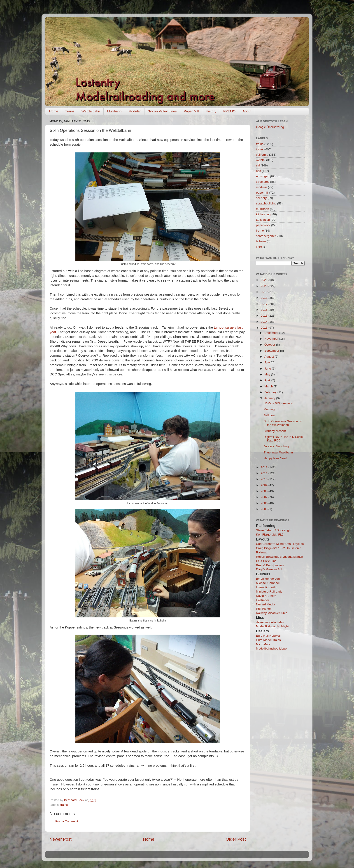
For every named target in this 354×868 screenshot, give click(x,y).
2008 (265, 491)
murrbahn (263, 209)
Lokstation (263, 220)
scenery (261, 198)
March (269, 386)
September (272, 351)
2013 (265, 328)
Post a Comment (67, 821)
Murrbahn (114, 111)
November (272, 339)
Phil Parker (263, 609)
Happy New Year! (275, 458)
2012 (265, 467)
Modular (135, 111)
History (211, 111)
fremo (260, 231)
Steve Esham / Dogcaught (274, 530)
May (268, 374)
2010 (265, 479)
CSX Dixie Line (266, 561)
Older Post (236, 839)
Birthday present (275, 431)
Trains (70, 111)
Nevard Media (265, 604)
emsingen (263, 176)
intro (259, 247)
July (268, 362)
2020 (265, 286)
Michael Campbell (268, 583)
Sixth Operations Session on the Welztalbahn (283, 423)
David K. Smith (266, 596)
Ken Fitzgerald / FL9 (270, 535)
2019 (265, 292)
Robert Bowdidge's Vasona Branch (279, 557)
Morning (269, 409)
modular (262, 187)
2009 (265, 485)
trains (64, 805)
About (247, 111)
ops (259, 171)
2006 (265, 503)
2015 (265, 316)
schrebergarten (266, 236)
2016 (265, 310)
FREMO (229, 111)
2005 (265, 509)
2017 (265, 304)
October (270, 345)
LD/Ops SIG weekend (278, 403)
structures (263, 182)
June (268, 369)
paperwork (263, 225)
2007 (265, 497)
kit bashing (263, 214)
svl (258, 165)
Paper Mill (191, 111)
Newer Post (61, 839)
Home (54, 111)
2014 (265, 322)
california (262, 155)
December (272, 333)
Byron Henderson (268, 579)
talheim (261, 241)
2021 (265, 280)
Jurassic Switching (276, 446)
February (271, 392)
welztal (261, 160)
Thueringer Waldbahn (278, 452)
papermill (262, 193)
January (270, 398)
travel (260, 149)
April (268, 380)
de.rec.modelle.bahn (270, 622)
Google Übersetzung (270, 127)
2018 (265, 298)
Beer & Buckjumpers (270, 565)
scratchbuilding (266, 203)
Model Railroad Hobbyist (273, 626)
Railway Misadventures (272, 613)
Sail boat (270, 415)
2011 (265, 473)
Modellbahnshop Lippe (271, 649)
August (270, 357)
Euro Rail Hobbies (268, 636)
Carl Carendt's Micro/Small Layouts (280, 544)
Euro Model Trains (268, 640)
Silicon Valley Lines (162, 111)
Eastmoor (263, 600)
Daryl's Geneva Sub (270, 569)
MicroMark (263, 644)
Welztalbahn (91, 111)
